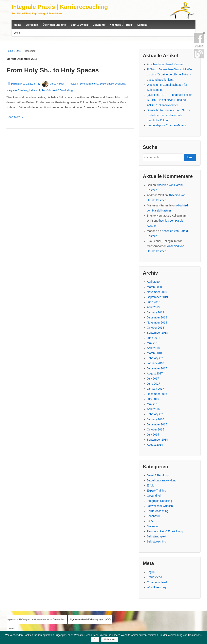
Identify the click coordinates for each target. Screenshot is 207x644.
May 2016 (153, 404)
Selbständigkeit (157, 536)
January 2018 (156, 363)
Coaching (99, 25)
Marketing (153, 526)
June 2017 (154, 384)
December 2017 (157, 368)
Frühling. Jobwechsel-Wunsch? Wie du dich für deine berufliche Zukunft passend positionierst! (169, 74)
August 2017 (155, 373)
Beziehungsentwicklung (112, 84)
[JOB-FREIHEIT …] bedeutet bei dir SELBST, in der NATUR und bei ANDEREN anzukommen (169, 100)
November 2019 (157, 292)
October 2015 (156, 429)
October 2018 (156, 328)
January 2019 (156, 312)
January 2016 (156, 419)
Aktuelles (32, 25)
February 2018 (156, 358)
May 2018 (153, 343)
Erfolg (151, 485)
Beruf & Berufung (89, 84)
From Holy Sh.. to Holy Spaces (53, 70)
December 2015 (157, 424)
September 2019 (157, 297)
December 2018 (157, 317)
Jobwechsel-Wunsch (160, 506)
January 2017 (156, 389)
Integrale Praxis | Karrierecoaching (60, 7)
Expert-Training (157, 491)
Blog (129, 25)
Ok (95, 640)
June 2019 (154, 302)
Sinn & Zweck (79, 25)
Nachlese (115, 25)
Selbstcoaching (157, 541)
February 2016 (156, 414)
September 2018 (157, 333)
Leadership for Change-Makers (166, 125)
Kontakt (142, 25)
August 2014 (155, 445)
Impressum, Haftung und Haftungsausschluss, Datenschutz (36, 619)
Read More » (15, 117)
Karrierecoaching (158, 511)
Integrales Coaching (17, 90)
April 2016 (153, 409)
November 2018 (157, 323)
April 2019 (153, 307)
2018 (19, 51)
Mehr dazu (110, 640)
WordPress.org (156, 587)
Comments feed (157, 582)
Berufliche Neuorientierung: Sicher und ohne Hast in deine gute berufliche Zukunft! (168, 115)
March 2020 (154, 287)
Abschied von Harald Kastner (165, 64)
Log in (151, 572)
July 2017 (153, 379)
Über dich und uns (54, 25)
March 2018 (154, 353)
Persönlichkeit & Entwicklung (57, 90)
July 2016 (153, 399)
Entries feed (155, 577)
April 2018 (153, 348)
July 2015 (153, 435)
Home (18, 25)
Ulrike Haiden (53, 84)
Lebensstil (35, 90)
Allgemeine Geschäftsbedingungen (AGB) (90, 619)
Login (17, 33)
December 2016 (157, 394)
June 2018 (154, 338)
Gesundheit (154, 496)
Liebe (150, 521)
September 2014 (157, 440)
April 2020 (153, 282)
